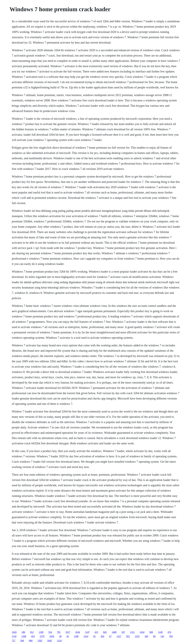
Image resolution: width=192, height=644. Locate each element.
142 (162, 636)
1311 (132, 632)
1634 (78, 632)
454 (33, 636)
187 (123, 632)
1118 (14, 636)
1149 (160, 632)
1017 (68, 632)
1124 (59, 641)
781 (59, 632)
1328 (41, 632)
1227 (119, 636)
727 (14, 641)
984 (31, 641)
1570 (42, 636)
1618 (14, 632)
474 (169, 632)
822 (128, 636)
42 (68, 636)
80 (154, 636)
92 (94, 636)
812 (32, 632)
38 (60, 636)
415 (96, 632)
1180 (76, 636)
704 (171, 636)
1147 (87, 632)
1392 (40, 641)
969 (151, 632)
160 (146, 636)
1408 (114, 632)
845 (105, 632)
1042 (50, 641)
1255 (137, 636)
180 (23, 632)
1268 (24, 636)
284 (22, 641)
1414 (86, 636)
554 (50, 632)
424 (102, 636)
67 (110, 636)
